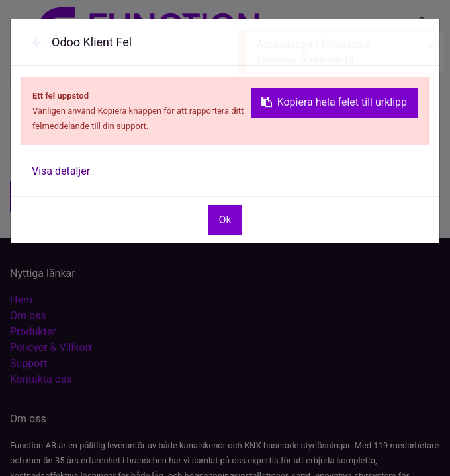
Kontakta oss (41, 379)
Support (28, 363)
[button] (61, 196)
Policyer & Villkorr (51, 347)
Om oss (28, 316)
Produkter (33, 332)
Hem (21, 300)
